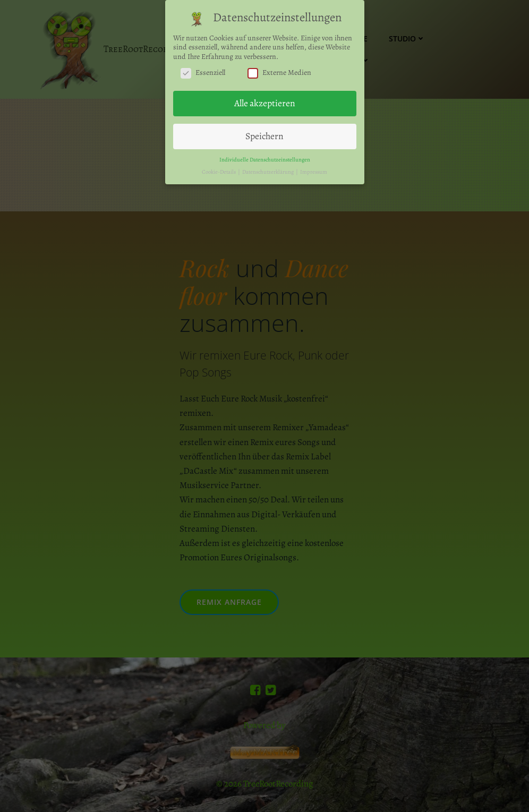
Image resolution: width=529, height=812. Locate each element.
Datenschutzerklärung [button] (268, 170)
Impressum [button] (314, 170)
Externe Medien (279, 71)
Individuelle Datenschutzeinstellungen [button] (265, 158)
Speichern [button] (264, 134)
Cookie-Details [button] (219, 170)
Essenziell (203, 71)
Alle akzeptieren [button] (265, 102)
